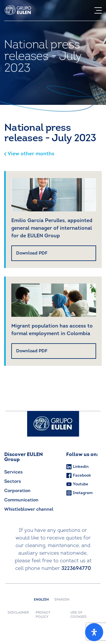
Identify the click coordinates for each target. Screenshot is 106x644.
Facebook (79, 475)
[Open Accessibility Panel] (94, 632)
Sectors (13, 482)
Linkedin (77, 467)
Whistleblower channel (29, 510)
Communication (21, 500)
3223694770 (76, 569)
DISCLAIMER (18, 613)
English (43, 600)
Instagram (79, 493)
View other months (29, 154)
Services (13, 472)
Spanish (62, 600)
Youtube (77, 484)
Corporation (17, 491)
